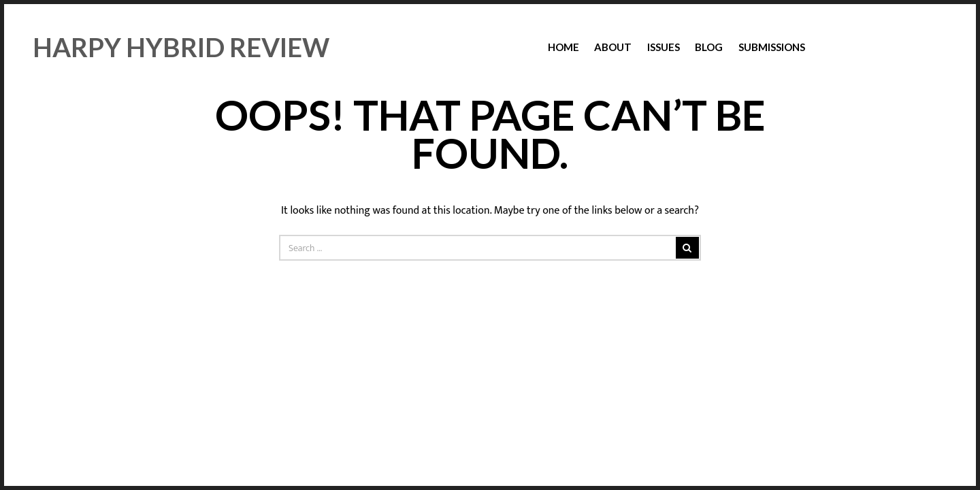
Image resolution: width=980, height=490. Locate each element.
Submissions (772, 47)
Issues (664, 47)
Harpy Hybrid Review (181, 47)
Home (563, 47)
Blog (709, 47)
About (613, 47)
